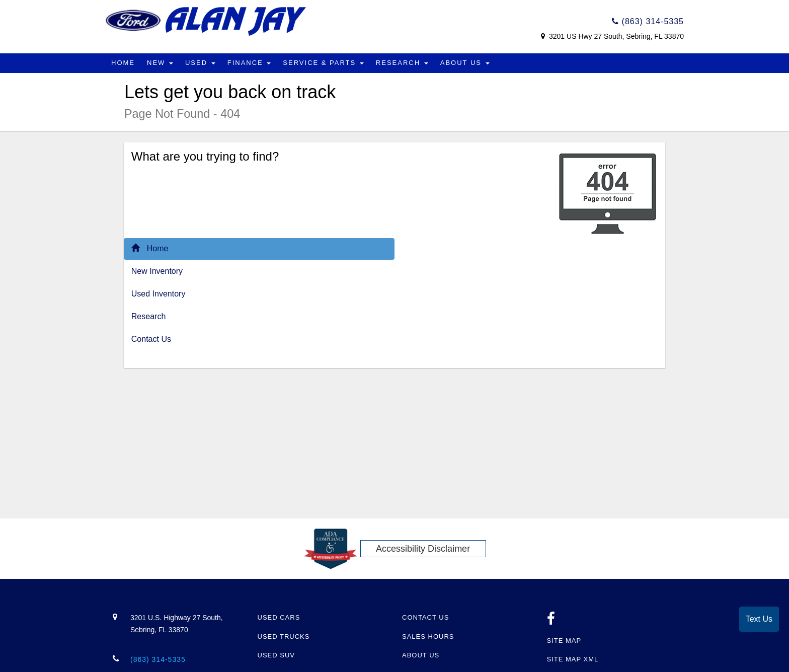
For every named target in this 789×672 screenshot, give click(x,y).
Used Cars (279, 617)
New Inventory (157, 271)
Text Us (759, 619)
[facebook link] (551, 621)
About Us (465, 63)
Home (123, 63)
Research (402, 63)
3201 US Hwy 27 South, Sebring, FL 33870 (615, 36)
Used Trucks (284, 637)
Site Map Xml (573, 659)
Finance (249, 63)
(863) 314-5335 (648, 21)
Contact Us (151, 339)
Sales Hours (428, 637)
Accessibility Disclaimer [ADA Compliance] (423, 549)
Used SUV (276, 655)
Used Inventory (159, 294)
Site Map (564, 641)
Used (200, 63)
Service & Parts (323, 63)
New (160, 63)
